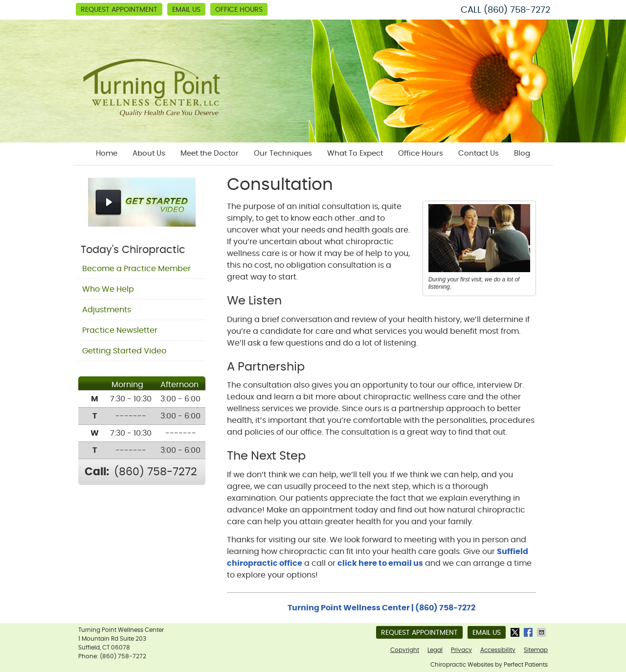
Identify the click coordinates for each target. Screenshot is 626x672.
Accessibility (498, 650)
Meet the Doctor (210, 153)
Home (107, 153)
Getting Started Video (124, 351)
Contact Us (479, 153)
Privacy (461, 650)
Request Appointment (119, 10)
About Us (149, 153)
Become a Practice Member (136, 269)
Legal (435, 650)
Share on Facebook (529, 632)
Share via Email (542, 632)
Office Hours (239, 10)
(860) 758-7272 (517, 10)
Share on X (516, 632)
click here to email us (380, 563)
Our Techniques (283, 153)
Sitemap (536, 650)
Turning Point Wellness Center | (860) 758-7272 (381, 608)
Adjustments (107, 310)
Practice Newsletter (120, 330)
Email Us (186, 10)
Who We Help (108, 289)
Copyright (405, 650)
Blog (522, 153)
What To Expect (355, 153)
